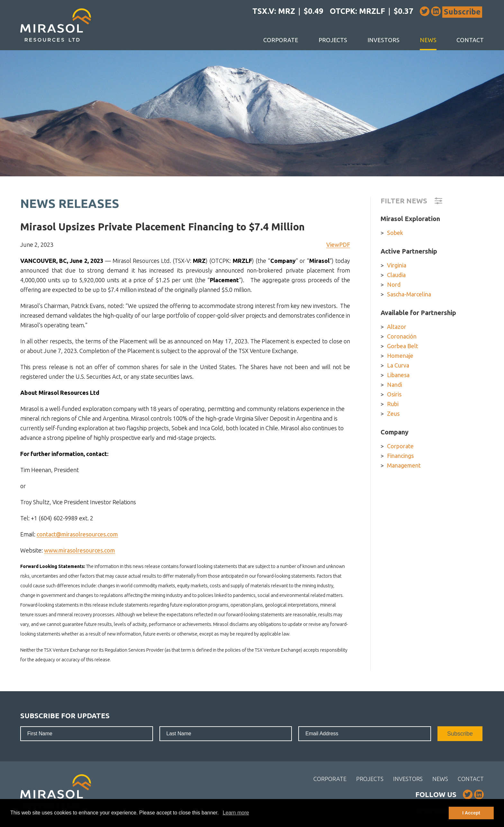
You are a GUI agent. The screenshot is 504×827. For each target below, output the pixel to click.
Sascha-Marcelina (409, 294)
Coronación (402, 336)
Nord (394, 284)
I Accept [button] (471, 813)
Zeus (393, 414)
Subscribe (462, 12)
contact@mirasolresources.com (77, 534)
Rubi (393, 404)
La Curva (398, 365)
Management (404, 465)
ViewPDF (338, 245)
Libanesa (398, 375)
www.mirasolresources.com (80, 550)
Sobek (395, 233)
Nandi (395, 385)
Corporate (281, 40)
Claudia (396, 275)
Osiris (394, 394)
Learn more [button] (236, 813)
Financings (400, 456)
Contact (470, 40)
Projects (333, 40)
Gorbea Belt (403, 346)
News (428, 40)
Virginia (397, 265)
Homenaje (400, 356)
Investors (383, 40)
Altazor (397, 327)
